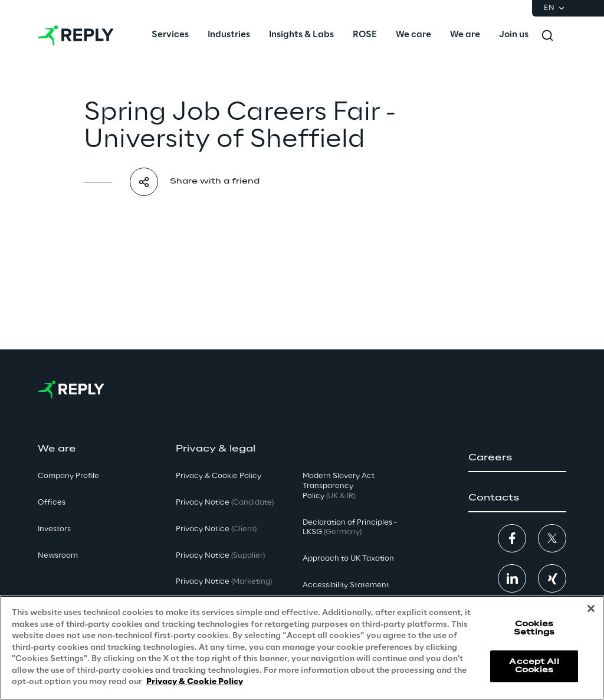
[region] (302, 648)
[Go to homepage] (76, 35)
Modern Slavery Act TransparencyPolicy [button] (339, 486)
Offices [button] (52, 503)
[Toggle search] (547, 35)
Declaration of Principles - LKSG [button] (350, 528)
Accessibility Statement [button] (346, 585)
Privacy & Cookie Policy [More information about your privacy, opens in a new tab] (195, 682)
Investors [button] (54, 529)
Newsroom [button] (58, 556)
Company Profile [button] (68, 476)
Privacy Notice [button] (225, 503)
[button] (517, 458)
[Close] (591, 609)
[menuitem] (170, 35)
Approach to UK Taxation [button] (348, 559)
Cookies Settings (534, 628)
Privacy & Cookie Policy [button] (219, 476)
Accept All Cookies (534, 666)
